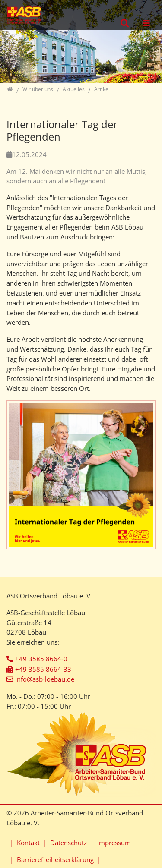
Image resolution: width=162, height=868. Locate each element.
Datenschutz (68, 843)
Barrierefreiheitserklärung (55, 859)
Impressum (114, 843)
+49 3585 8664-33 (43, 669)
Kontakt (28, 843)
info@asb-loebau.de (45, 679)
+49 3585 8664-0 (41, 659)
